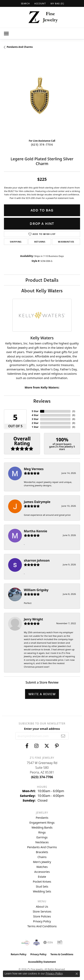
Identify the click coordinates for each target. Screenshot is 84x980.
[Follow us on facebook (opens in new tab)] (27, 746)
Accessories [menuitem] (42, 872)
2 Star (35, 423)
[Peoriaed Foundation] (36, 942)
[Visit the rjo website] (60, 942)
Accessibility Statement (42, 962)
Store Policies (42, 916)
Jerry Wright (33, 619)
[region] (42, 98)
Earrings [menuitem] (42, 837)
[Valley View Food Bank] (26, 942)
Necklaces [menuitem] (42, 842)
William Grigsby (36, 590)
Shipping (16, 242)
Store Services (42, 911)
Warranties (66, 242)
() (74, 411)
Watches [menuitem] (42, 867)
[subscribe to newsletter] (63, 736)
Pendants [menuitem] (42, 818)
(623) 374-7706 (42, 145)
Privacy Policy (42, 921)
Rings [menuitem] (42, 832)
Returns (40, 242)
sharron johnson (37, 560)
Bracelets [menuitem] (42, 852)
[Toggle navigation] (6, 34)
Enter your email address (42, 729)
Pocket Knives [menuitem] (42, 882)
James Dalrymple (37, 502)
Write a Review (42, 694)
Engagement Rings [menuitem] (42, 823)
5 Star (35, 411)
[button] (25, 3)
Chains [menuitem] (42, 857)
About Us (42, 907)
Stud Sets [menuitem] (42, 886)
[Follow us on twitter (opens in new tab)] (47, 746)
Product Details (42, 280)
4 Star (35, 415)
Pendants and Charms (20, 47)
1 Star (35, 427)
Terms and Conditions (42, 926)
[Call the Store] (42, 777)
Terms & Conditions (62, 954)
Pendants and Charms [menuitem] (42, 847)
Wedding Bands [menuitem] (42, 827)
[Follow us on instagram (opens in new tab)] (36, 746)
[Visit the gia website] (48, 942)
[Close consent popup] (77, 974)
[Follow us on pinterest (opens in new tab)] (57, 746)
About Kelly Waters (42, 291)
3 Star (35, 419)
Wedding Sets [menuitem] (42, 891)
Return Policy (19, 954)
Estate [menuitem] (42, 877)
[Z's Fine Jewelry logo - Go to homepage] (42, 17)
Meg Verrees (34, 469)
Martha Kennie (35, 531)
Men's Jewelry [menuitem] (42, 862)
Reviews (42, 401)
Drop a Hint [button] (42, 224)
